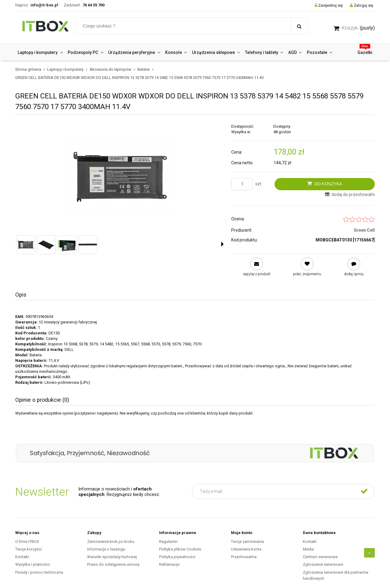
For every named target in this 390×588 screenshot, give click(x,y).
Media (308, 549)
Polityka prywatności (177, 557)
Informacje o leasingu (106, 549)
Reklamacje (169, 564)
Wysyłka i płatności (32, 564)
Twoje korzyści (28, 549)
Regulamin (168, 542)
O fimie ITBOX (27, 542)
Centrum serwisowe (320, 557)
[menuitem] (40, 52)
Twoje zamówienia (247, 542)
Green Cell (364, 230)
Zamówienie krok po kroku (111, 542)
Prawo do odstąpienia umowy (113, 564)
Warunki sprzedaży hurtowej (112, 557)
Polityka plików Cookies (180, 549)
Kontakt (22, 557)
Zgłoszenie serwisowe (323, 564)
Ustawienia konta (246, 549)
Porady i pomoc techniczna (39, 572)
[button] (222, 244)
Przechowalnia (244, 557)
